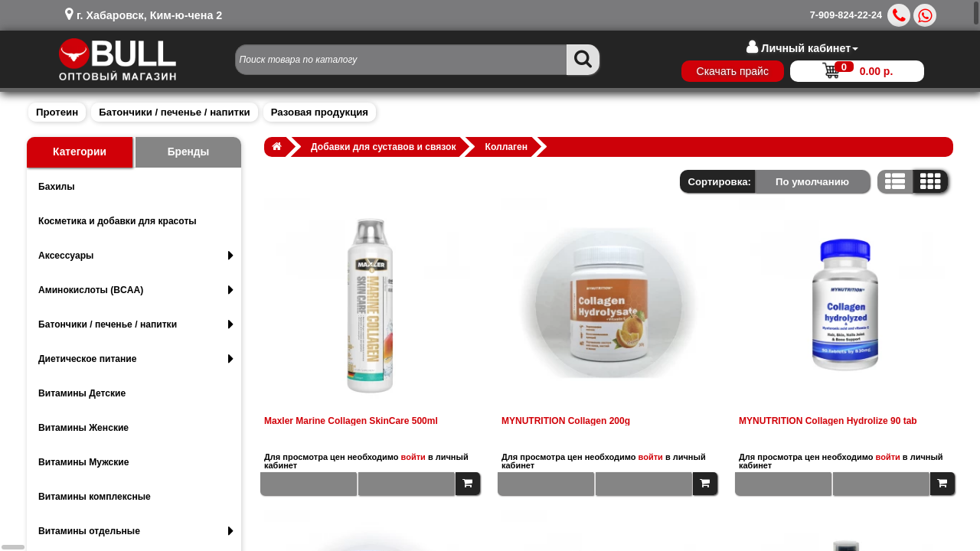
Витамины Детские (82, 393)
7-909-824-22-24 (846, 15)
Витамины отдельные (136, 531)
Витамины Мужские (84, 462)
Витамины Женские (83, 428)
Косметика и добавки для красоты (118, 221)
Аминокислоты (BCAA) (136, 290)
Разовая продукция (320, 112)
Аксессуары (136, 256)
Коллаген (507, 147)
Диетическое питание (136, 359)
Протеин (57, 112)
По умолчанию (812, 182)
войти (413, 457)
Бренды (189, 152)
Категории (80, 152)
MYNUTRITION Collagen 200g (566, 421)
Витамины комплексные (95, 497)
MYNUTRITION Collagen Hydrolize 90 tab (828, 421)
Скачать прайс (732, 71)
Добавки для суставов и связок (383, 147)
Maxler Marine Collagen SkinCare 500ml (351, 421)
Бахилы (57, 187)
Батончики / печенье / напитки (174, 112)
